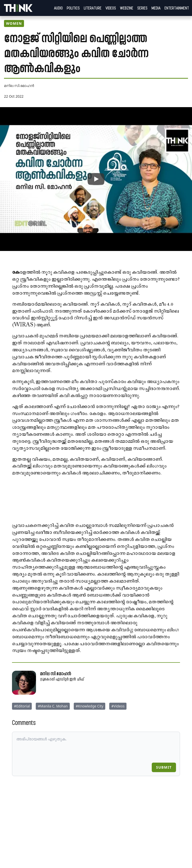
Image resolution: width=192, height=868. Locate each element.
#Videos (118, 706)
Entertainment (177, 8)
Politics (73, 8)
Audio (58, 8)
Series (142, 8)
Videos (111, 8)
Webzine (127, 8)
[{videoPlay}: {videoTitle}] (96, 179)
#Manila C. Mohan (53, 706)
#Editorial (22, 706)
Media (156, 8)
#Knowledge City (89, 706)
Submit (164, 767)
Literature (93, 8)
